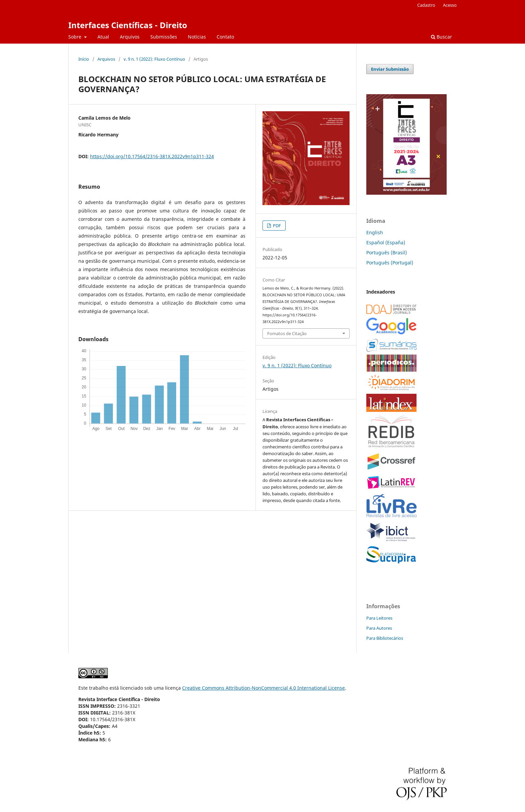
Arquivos (130, 37)
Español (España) (386, 242)
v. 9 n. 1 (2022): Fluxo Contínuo (154, 59)
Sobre (76, 37)
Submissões (164, 37)
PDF (276, 226)
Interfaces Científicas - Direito (128, 25)
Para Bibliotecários (385, 638)
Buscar (441, 37)
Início (84, 59)
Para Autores (379, 628)
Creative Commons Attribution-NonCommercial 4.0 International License (264, 688)
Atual (103, 37)
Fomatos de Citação (287, 333)
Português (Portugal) (390, 263)
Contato (225, 37)
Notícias (197, 37)
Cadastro (426, 5)
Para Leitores (379, 618)
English (375, 232)
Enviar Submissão (390, 69)
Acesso (450, 5)
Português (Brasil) (387, 253)
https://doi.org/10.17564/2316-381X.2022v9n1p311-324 (152, 156)
